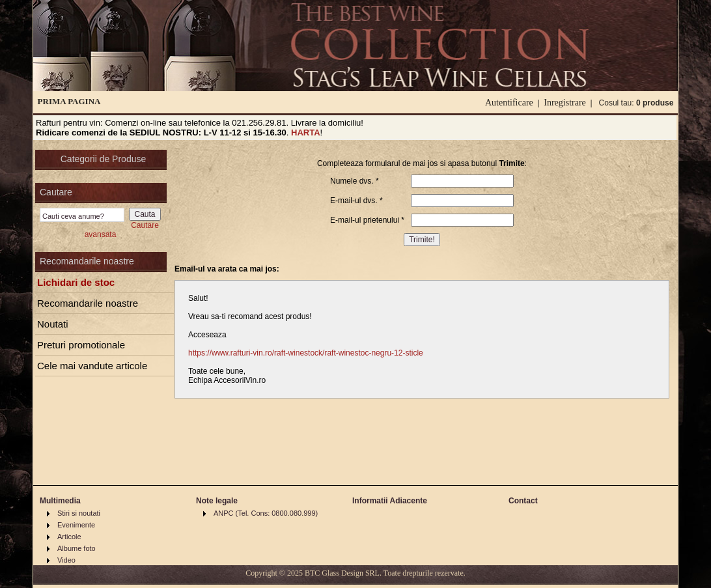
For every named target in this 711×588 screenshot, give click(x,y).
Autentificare (509, 103)
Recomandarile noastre (88, 303)
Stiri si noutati (79, 513)
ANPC (224, 513)
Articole (69, 537)
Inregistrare (565, 103)
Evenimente (76, 525)
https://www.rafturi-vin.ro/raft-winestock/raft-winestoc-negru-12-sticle (306, 353)
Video (66, 560)
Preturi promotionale (81, 345)
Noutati (53, 324)
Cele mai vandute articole (92, 366)
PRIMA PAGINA (69, 101)
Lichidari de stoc (76, 282)
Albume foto (77, 548)
